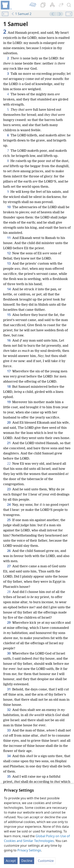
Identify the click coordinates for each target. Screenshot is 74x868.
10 (9, 207)
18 (9, 387)
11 (9, 238)
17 (9, 371)
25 (9, 520)
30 (9, 653)
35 (9, 776)
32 (9, 710)
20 (9, 422)
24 (9, 505)
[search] (69, 5)
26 (9, 551)
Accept (11, 861)
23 (9, 489)
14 (9, 289)
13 (9, 263)
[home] (6, 5)
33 (9, 730)
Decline (27, 861)
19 (9, 402)
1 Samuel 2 (21, 14)
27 (9, 566)
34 (9, 756)
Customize (46, 861)
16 (9, 340)
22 (9, 463)
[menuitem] (6, 5)
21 (9, 443)
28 (9, 592)
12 (9, 253)
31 (9, 689)
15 (9, 315)
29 (9, 623)
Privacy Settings (29, 850)
